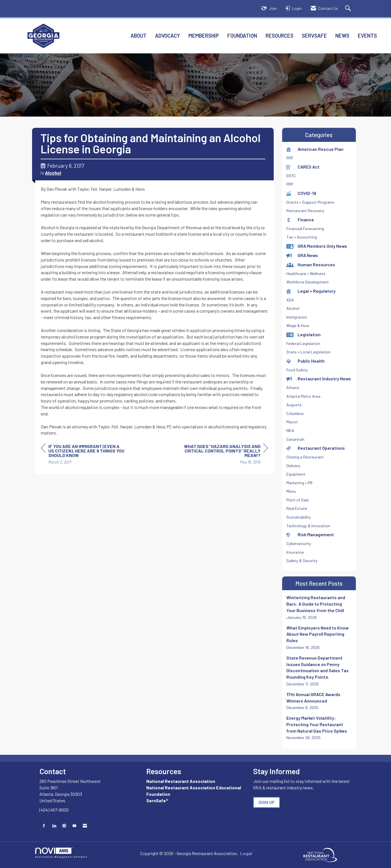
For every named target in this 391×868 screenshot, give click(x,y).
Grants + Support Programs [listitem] (310, 202)
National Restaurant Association (181, 781)
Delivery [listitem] (293, 466)
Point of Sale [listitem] (298, 500)
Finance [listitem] (300, 220)
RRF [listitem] (290, 158)
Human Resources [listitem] (311, 264)
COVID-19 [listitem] (301, 193)
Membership (204, 36)
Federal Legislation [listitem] (303, 343)
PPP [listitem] (290, 184)
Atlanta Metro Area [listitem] (303, 396)
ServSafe (314, 36)
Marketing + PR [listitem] (299, 483)
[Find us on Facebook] (44, 826)
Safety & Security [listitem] (302, 561)
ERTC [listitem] (291, 176)
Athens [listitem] (293, 388)
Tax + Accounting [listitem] (302, 237)
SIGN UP (267, 802)
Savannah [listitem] (295, 439)
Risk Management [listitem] (310, 534)
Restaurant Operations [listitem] (316, 448)
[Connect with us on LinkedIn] (54, 826)
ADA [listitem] (290, 300)
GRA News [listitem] (302, 255)
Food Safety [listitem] (297, 370)
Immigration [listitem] (297, 317)
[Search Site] (349, 9)
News (342, 36)
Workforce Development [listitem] (308, 282)
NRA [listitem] (290, 430)
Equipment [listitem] (296, 474)
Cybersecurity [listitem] (299, 543)
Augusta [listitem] (294, 405)
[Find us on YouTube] (74, 826)
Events (367, 36)
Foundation (242, 36)
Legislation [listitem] (304, 334)
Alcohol (53, 173)
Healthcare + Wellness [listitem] (306, 273)
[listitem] (319, 607)
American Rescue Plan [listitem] (315, 149)
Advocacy (168, 36)
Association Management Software (61, 853)
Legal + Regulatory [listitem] (311, 291)
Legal (241, 853)
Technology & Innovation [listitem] (308, 526)
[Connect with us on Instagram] (64, 826)
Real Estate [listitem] (297, 508)
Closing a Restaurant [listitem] (305, 457)
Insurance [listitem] (295, 552)
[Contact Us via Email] (85, 826)
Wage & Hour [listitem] (298, 325)
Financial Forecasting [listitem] (305, 229)
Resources (279, 36)
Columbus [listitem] (295, 413)
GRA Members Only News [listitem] (317, 246)
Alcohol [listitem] (293, 308)
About (139, 36)
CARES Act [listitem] (303, 167)
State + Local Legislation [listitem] (308, 352)
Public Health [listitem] (305, 361)
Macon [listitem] (292, 422)
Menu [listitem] (291, 491)
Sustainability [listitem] (299, 517)
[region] (226, 455)
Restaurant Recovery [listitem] (305, 211)
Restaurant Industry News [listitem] (319, 379)
